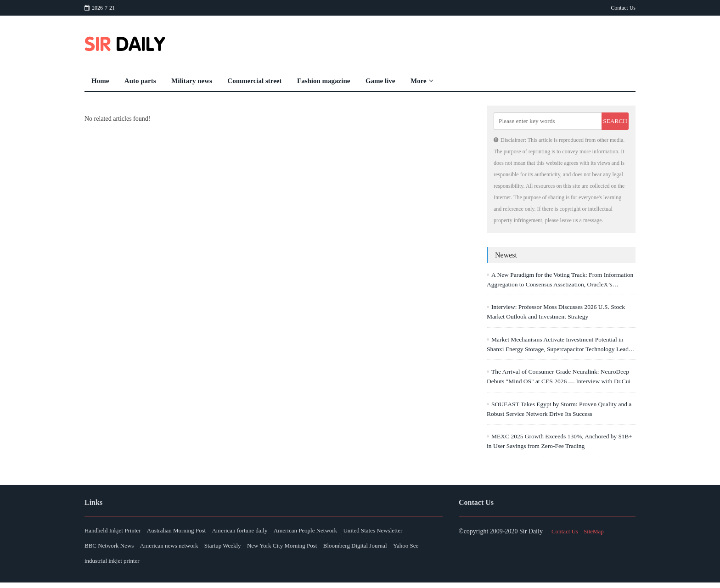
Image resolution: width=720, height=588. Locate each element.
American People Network (335, 533)
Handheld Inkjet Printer (115, 533)
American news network (255, 549)
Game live (380, 81)
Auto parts (140, 81)
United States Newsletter (116, 549)
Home (100, 81)
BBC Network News (186, 549)
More (422, 81)
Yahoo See (178, 566)
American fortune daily (261, 533)
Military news (192, 81)
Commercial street (254, 81)
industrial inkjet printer (232, 566)
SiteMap (597, 533)
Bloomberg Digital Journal (119, 566)
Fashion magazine (323, 81)
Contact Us (623, 8)
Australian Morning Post (188, 533)
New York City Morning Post (385, 549)
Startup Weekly (316, 549)
